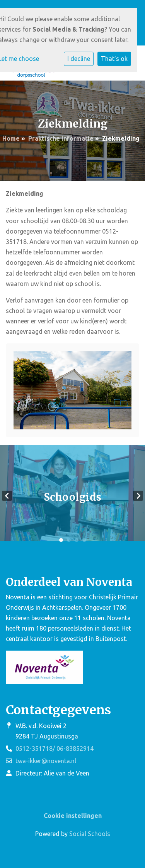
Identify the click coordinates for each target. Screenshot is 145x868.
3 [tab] (77, 540)
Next (138, 496)
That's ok (114, 59)
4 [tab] (84, 540)
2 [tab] (69, 540)
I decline (79, 59)
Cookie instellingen (73, 816)
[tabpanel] (72, 496)
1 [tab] (61, 540)
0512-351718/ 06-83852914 (55, 749)
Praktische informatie (61, 138)
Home (11, 138)
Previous (7, 496)
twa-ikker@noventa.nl (46, 761)
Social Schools (90, 834)
